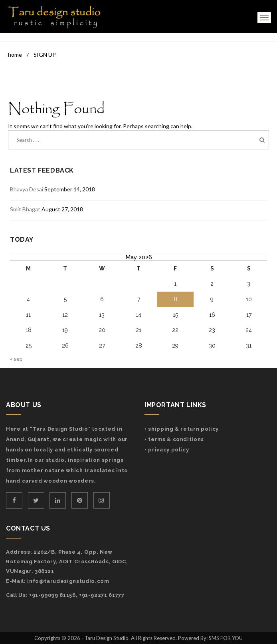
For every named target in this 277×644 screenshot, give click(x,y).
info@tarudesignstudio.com (68, 581)
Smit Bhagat (25, 209)
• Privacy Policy (167, 450)
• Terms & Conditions (174, 439)
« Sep (16, 359)
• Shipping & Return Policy (182, 429)
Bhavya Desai (27, 189)
